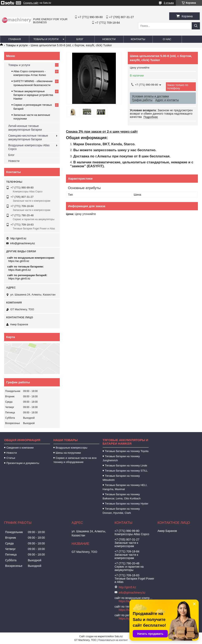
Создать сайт (31, 3)
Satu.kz (119, 636)
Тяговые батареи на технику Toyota (127, 451)
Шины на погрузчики (68, 453)
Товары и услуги (46, 39)
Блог (80, 39)
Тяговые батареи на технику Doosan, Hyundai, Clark (121, 511)
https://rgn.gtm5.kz (19, 278)
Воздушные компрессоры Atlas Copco (29, 147)
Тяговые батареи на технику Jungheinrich (121, 458)
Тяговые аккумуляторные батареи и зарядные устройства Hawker (33, 95)
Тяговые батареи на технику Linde (126, 466)
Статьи (11, 458)
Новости (109, 39)
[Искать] (196, 26)
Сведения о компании (20, 448)
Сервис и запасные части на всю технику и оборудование (75, 460)
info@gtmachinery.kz (23, 243)
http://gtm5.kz (18, 238)
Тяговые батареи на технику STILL (126, 471)
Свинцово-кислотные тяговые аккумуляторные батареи (28, 137)
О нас (167, 39)
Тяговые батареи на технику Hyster (127, 504)
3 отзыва (169, 3)
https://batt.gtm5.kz (20, 270)
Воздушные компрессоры (72, 448)
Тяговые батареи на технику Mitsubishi (121, 478)
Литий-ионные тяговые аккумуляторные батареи (25, 128)
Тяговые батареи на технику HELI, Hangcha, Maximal (125, 487)
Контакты (138, 39)
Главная (15, 39)
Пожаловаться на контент (113, 640)
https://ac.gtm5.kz (19, 261)
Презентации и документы (23, 463)
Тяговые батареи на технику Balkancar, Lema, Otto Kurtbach (122, 496)
